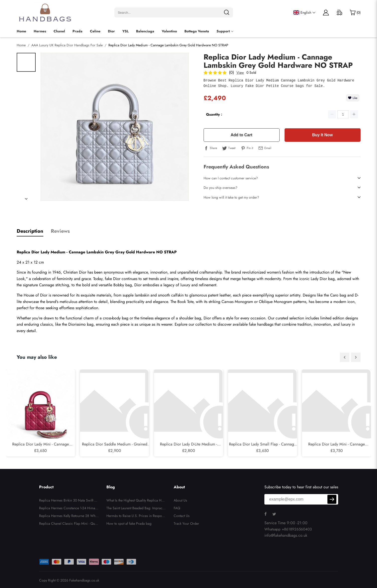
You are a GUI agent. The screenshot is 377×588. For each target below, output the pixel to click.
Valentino (169, 31)
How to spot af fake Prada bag (129, 523)
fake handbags (261, 324)
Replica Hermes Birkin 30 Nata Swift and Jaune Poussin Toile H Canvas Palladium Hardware (69, 501)
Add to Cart (241, 135)
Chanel (59, 31)
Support (223, 31)
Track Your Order (186, 523)
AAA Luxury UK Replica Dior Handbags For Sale (67, 45)
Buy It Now (323, 135)
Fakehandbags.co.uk (84, 580)
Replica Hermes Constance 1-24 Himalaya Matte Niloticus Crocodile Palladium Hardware (68, 509)
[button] (345, 357)
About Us (180, 500)
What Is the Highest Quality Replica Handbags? (136, 501)
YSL (125, 31)
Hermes (40, 31)
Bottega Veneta (197, 31)
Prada (77, 31)
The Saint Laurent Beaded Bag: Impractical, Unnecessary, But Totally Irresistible (136, 509)
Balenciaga (145, 31)
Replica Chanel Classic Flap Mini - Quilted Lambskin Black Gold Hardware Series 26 (68, 524)
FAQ (177, 508)
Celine (95, 31)
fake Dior (113, 279)
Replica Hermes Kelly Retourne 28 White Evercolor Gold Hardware (69, 516)
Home (21, 31)
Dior (111, 31)
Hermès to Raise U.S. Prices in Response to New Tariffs (136, 516)
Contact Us (182, 516)
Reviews (60, 231)
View (240, 73)
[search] (226, 12)
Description (30, 231)
